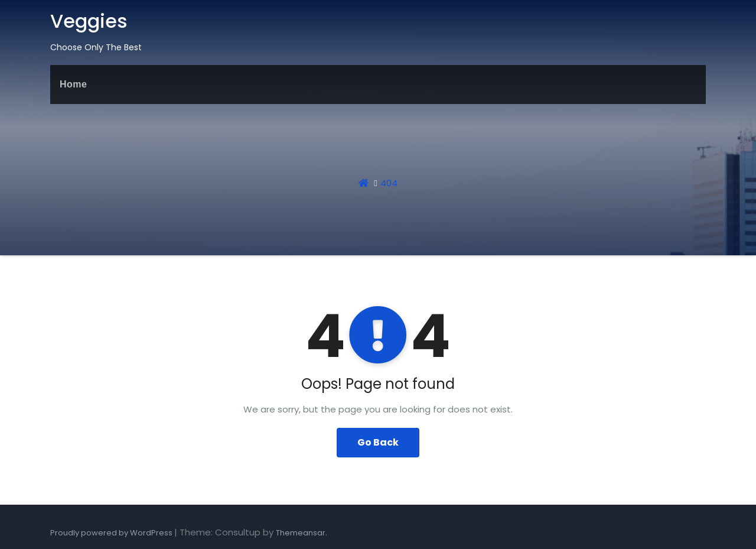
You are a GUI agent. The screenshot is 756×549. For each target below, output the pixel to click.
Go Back (378, 442)
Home (73, 84)
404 (389, 183)
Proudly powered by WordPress (112, 533)
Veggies (89, 21)
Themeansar (301, 533)
